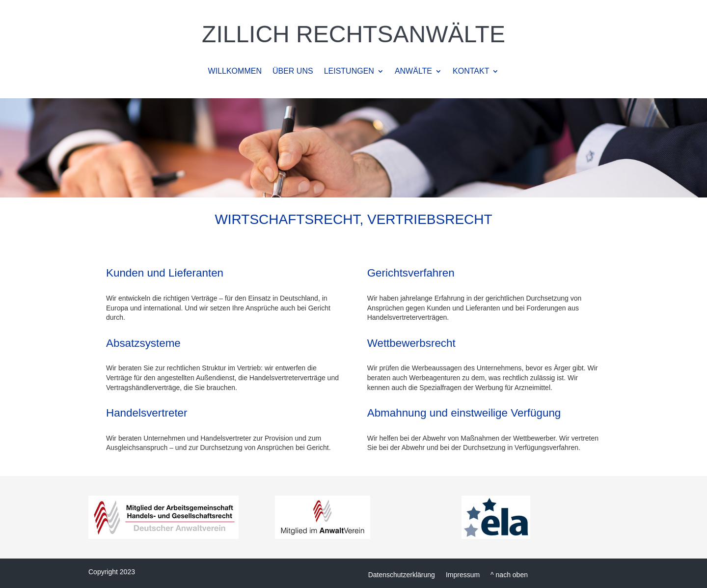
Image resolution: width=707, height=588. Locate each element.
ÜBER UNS (293, 71)
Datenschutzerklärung (402, 574)
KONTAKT (471, 71)
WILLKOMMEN (235, 71)
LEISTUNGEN (349, 71)
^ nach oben (509, 574)
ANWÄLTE (413, 71)
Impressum (463, 574)
